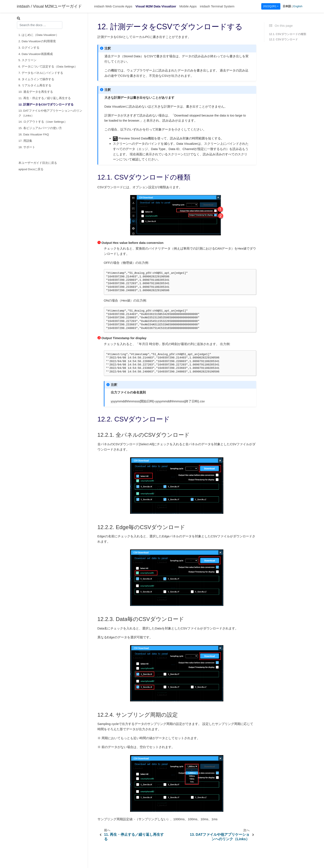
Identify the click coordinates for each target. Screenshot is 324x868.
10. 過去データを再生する (36, 92)
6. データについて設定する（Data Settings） (48, 67)
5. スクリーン (27, 60)
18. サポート (27, 147)
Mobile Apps (188, 6)
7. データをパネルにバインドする (41, 73)
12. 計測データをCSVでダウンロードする (46, 105)
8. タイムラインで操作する (36, 79)
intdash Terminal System (217, 6)
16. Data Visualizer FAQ (34, 134)
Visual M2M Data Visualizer (156, 6)
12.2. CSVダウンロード (284, 39)
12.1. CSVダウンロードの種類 (288, 34)
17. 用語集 (25, 141)
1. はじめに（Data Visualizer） (39, 35)
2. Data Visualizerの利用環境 (37, 41)
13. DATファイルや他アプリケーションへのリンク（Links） (50, 113)
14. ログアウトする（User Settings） (43, 122)
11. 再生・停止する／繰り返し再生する (45, 98)
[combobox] (40, 25)
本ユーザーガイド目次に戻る (38, 163)
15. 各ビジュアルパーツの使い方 (40, 128)
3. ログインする (29, 48)
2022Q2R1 (270, 6)
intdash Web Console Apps (113, 6)
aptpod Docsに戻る (31, 169)
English (298, 6)
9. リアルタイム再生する (35, 85)
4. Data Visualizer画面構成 (36, 54)
